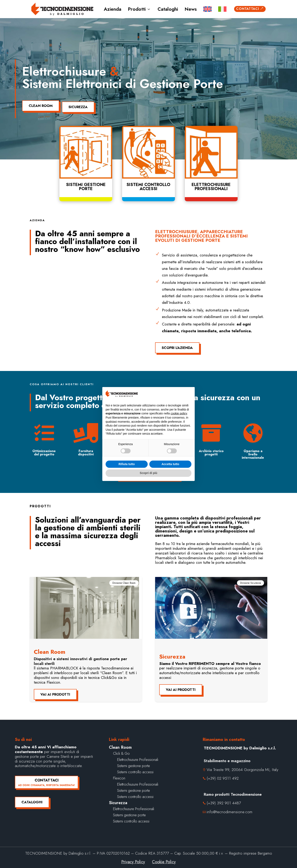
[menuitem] (207, 9)
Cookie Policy (164, 860)
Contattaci (250, 9)
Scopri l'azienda (177, 345)
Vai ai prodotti (55, 692)
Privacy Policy (133, 860)
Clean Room (41, 104)
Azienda (113, 9)
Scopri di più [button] (149, 473)
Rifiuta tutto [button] (127, 464)
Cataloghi (168, 9)
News (191, 9)
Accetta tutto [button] (170, 464)
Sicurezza (82, 104)
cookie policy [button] (179, 413)
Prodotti (139, 9)
